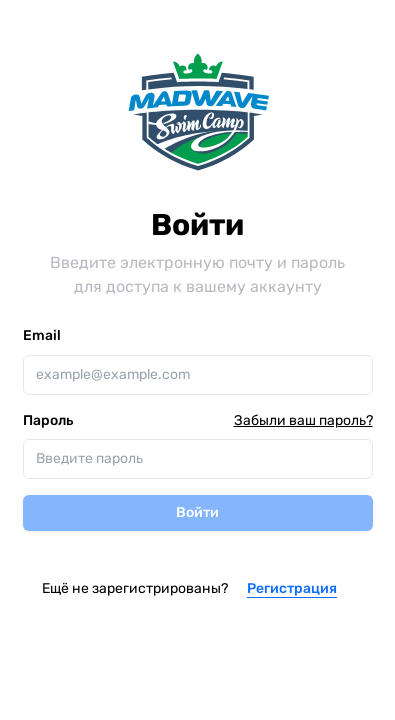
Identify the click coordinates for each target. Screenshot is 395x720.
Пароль (48, 421)
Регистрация (292, 588)
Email (42, 335)
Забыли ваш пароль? (303, 420)
